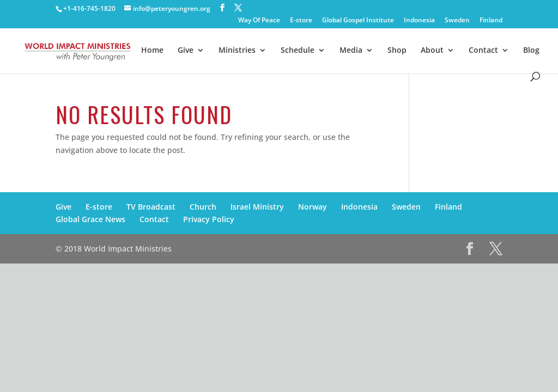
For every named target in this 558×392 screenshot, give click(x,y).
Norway (313, 207)
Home (152, 51)
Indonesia (419, 21)
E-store (301, 21)
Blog (531, 51)
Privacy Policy (209, 219)
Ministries (237, 51)
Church (203, 207)
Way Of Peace (259, 21)
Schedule (298, 51)
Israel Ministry (257, 207)
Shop (397, 51)
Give (186, 51)
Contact (483, 51)
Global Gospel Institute (358, 21)
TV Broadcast (151, 207)
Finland (491, 21)
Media (351, 51)
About (432, 51)
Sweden (457, 21)
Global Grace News (90, 219)
